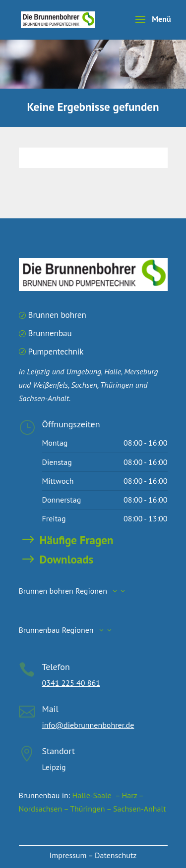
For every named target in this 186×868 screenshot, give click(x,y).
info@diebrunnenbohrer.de (88, 725)
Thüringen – (92, 809)
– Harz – (128, 795)
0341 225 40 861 (71, 683)
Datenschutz (116, 855)
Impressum (68, 855)
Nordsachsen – (45, 809)
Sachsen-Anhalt (140, 809)
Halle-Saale (92, 795)
